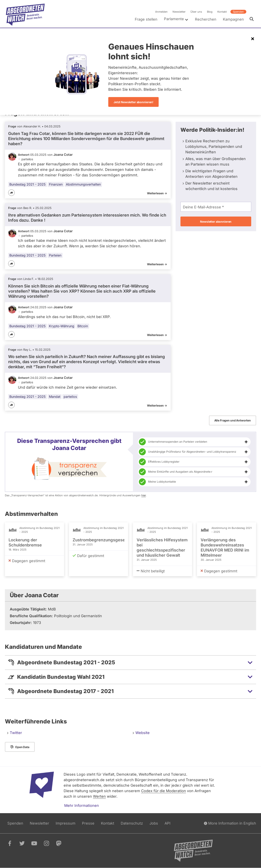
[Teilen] (11, 193)
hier (144, 495)
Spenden (238, 12)
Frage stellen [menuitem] (146, 19)
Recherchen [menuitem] (206, 19)
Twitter (16, 733)
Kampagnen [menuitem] (233, 19)
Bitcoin (83, 326)
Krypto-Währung (62, 326)
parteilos (70, 397)
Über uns (196, 12)
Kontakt (222, 12)
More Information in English (230, 823)
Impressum (66, 823)
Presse (88, 823)
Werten (99, 796)
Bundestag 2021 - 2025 (28, 184)
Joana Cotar (63, 155)
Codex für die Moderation (164, 791)
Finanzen (56, 184)
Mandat (55, 397)
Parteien (55, 255)
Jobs (154, 823)
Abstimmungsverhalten (83, 184)
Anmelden (161, 12)
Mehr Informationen (82, 806)
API (168, 823)
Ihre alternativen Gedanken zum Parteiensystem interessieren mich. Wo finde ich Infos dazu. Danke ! (87, 218)
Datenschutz (132, 823)
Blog (210, 12)
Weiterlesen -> (157, 193)
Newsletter (179, 12)
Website (143, 733)
